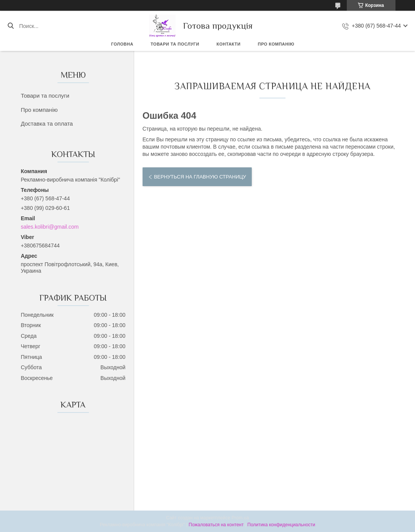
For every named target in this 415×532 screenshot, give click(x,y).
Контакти (229, 44)
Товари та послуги (175, 44)
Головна (122, 44)
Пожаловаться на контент (216, 525)
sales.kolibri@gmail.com (50, 227)
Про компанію (276, 44)
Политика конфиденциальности (281, 525)
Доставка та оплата (47, 124)
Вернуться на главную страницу (200, 177)
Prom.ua (240, 518)
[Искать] (11, 26)
